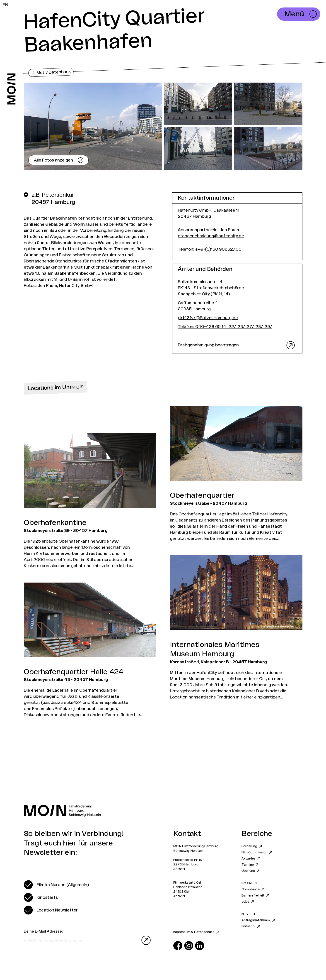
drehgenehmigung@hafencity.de (211, 236)
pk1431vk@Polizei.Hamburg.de (208, 318)
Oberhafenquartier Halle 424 (74, 672)
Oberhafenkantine (55, 523)
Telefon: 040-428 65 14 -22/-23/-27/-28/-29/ (225, 327)
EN (5, 5)
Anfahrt (179, 869)
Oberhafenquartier (202, 495)
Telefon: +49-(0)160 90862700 (210, 249)
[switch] (56, 885)
